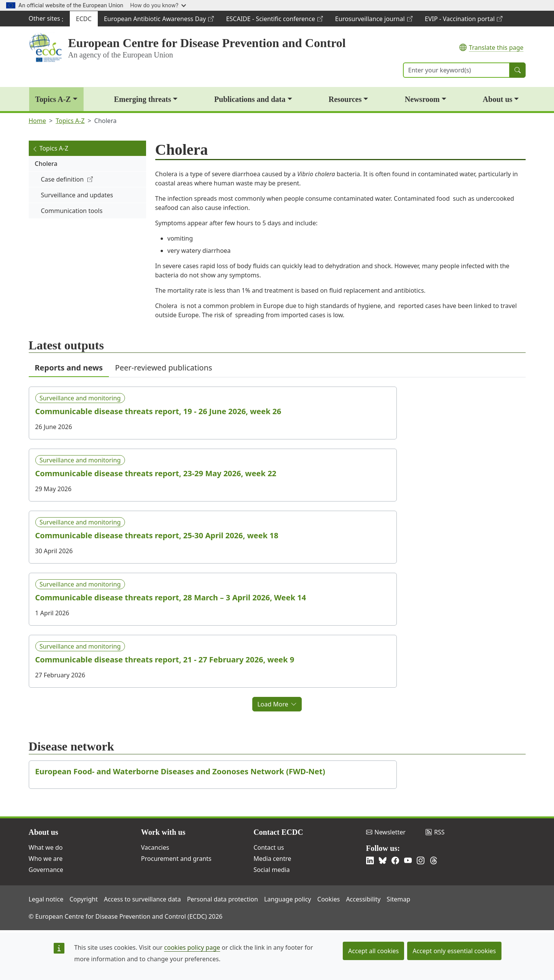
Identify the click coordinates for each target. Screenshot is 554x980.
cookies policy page (192, 947)
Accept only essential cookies (454, 951)
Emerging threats (142, 99)
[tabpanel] (277, 544)
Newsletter (386, 832)
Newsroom (422, 99)
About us (497, 99)
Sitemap (399, 899)
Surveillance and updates (77, 195)
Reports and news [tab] (69, 368)
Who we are (46, 859)
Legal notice (46, 899)
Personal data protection (223, 899)
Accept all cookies (373, 951)
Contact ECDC (278, 832)
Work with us (163, 832)
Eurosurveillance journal (374, 20)
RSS (435, 832)
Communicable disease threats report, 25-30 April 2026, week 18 (157, 536)
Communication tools (72, 211)
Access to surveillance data (142, 899)
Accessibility (363, 899)
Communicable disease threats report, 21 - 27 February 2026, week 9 (165, 660)
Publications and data (250, 99)
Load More (277, 704)
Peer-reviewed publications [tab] (164, 368)
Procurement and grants (176, 859)
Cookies (329, 899)
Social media (271, 870)
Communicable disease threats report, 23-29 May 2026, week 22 (156, 474)
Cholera (46, 164)
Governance (46, 870)
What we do (46, 847)
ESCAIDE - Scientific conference (274, 20)
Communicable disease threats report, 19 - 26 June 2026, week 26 (158, 411)
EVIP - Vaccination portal (464, 20)
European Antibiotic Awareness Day (159, 20)
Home (38, 121)
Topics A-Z (53, 99)
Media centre (272, 859)
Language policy (288, 899)
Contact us (269, 847)
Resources (345, 99)
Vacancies (155, 847)
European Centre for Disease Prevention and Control (207, 43)
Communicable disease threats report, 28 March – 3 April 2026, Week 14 (171, 598)
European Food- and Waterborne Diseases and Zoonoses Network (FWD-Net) (180, 772)
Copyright (84, 899)
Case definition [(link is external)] (67, 179)
